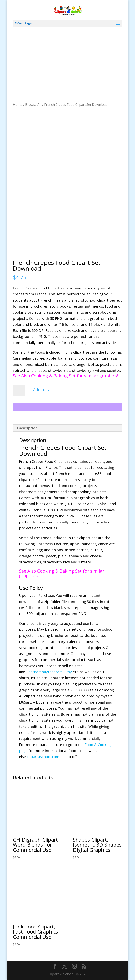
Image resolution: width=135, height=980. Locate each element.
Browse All (33, 105)
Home (18, 105)
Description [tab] (27, 428)
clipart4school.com (43, 757)
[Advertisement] (67, 56)
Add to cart (43, 389)
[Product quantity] (19, 390)
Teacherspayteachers (44, 672)
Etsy (68, 672)
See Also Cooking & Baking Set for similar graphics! (66, 376)
